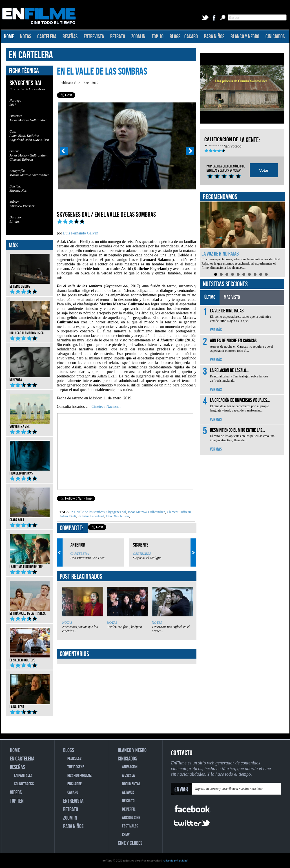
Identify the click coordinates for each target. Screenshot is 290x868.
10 (266, 274)
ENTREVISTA (94, 37)
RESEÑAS (70, 37)
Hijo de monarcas (30, 471)
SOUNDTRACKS (24, 784)
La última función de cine (30, 565)
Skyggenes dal (116, 512)
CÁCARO (191, 37)
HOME (9, 37)
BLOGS (175, 37)
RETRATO (118, 37)
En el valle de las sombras (87, 512)
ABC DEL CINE (131, 818)
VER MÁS (216, 330)
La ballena (30, 705)
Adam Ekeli (68, 516)
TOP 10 (158, 37)
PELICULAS (74, 759)
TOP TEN (17, 801)
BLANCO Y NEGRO (245, 37)
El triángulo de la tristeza (30, 612)
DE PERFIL (129, 809)
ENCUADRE (75, 784)
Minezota (30, 378)
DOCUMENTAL (131, 784)
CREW (126, 835)
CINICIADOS (275, 37)
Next (190, 151)
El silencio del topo (30, 658)
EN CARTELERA (31, 55)
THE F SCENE (76, 767)
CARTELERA (47, 37)
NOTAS (26, 37)
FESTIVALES (130, 826)
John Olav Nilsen (117, 516)
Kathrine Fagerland (90, 516)
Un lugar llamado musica (30, 331)
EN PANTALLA (23, 776)
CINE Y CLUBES (130, 843)
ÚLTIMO (210, 297)
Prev (64, 151)
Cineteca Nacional (106, 407)
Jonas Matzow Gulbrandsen (146, 512)
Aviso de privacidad (175, 860)
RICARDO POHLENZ (79, 776)
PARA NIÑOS (214, 37)
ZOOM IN (138, 37)
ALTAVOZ (128, 792)
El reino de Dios (30, 285)
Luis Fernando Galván (81, 233)
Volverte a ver (30, 425)
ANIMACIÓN (130, 767)
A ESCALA (129, 776)
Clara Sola (30, 518)
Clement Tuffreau (178, 512)
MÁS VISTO (232, 297)
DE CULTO (128, 801)
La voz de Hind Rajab (220, 254)
